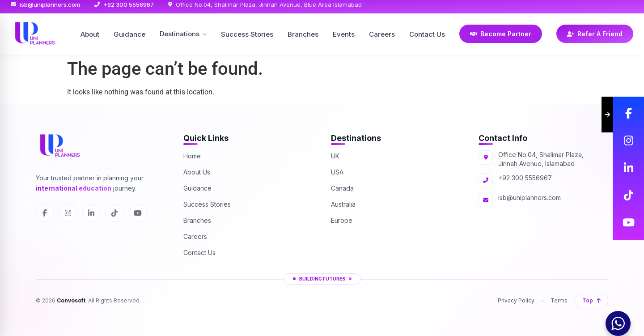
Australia (343, 204)
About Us (197, 172)
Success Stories (247, 34)
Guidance (129, 34)
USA (337, 172)
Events (344, 34)
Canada (342, 188)
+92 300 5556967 (129, 4)
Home (192, 156)
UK (335, 156)
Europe (342, 220)
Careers (382, 34)
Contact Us (427, 34)
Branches (303, 34)
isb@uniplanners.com (50, 4)
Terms (559, 300)
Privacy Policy (516, 300)
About (90, 34)
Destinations (183, 34)
